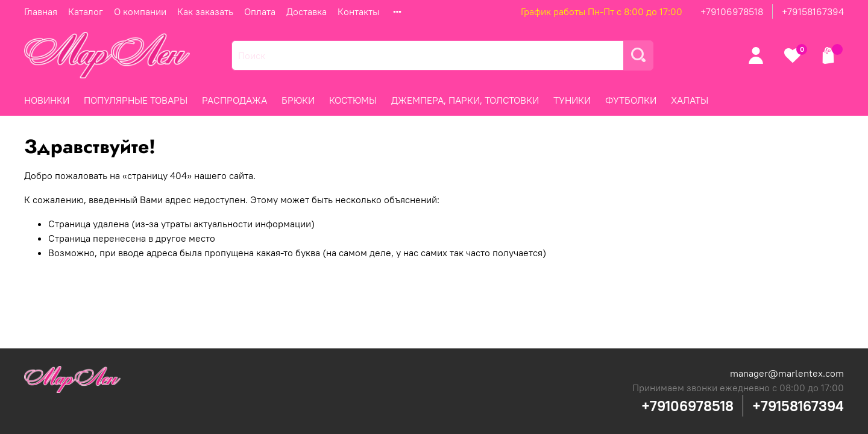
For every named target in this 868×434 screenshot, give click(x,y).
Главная (41, 11)
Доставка (307, 11)
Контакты (358, 11)
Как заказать (205, 11)
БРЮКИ (298, 100)
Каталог (86, 11)
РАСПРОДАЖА (234, 100)
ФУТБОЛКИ (631, 100)
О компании (140, 11)
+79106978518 (732, 11)
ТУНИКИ (572, 100)
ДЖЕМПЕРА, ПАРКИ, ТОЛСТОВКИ (465, 100)
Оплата (260, 11)
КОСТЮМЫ (353, 100)
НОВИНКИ (47, 100)
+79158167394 (813, 11)
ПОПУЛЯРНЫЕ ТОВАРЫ (136, 100)
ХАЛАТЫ (690, 100)
